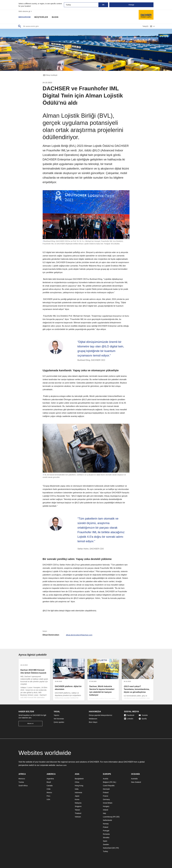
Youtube (143, 715)
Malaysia (78, 803)
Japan (77, 796)
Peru (48, 796)
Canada (50, 786)
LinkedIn (129, 719)
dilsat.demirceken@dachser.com (80, 635)
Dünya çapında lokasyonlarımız (101, 715)
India (77, 789)
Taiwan (77, 810)
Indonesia (78, 793)
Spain (105, 841)
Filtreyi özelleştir (50, 75)
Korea (77, 799)
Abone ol (31, 724)
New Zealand (136, 782)
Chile (49, 789)
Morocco (22, 779)
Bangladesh (79, 779)
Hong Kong (79, 786)
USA (48, 799)
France (106, 796)
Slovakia (106, 838)
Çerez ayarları (59, 722)
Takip (145, 26)
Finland (106, 793)
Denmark (106, 789)
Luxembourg (108, 817)
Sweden (106, 844)
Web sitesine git (26, 11)
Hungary (106, 806)
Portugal (106, 831)
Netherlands (107, 820)
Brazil (49, 782)
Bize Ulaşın (93, 722)
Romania (106, 834)
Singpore (78, 806)
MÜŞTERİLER (42, 17)
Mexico (49, 793)
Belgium (106, 782)
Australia (134, 779)
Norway (106, 824)
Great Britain (108, 803)
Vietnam (78, 817)
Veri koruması (59, 719)
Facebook (129, 715)
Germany (106, 799)
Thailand (78, 813)
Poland (106, 827)
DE (118, 817)
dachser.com (62, 765)
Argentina (50, 779)
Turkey (105, 851)
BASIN (56, 17)
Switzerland (107, 848)
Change (131, 5)
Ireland (106, 810)
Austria (106, 779)
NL (114, 782)
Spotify (143, 719)
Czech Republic (109, 786)
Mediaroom (93, 719)
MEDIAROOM (25, 17)
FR (111, 782)
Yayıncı (56, 715)
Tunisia (21, 782)
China (77, 782)
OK (103, 5)
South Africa (23, 786)
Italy (105, 813)
